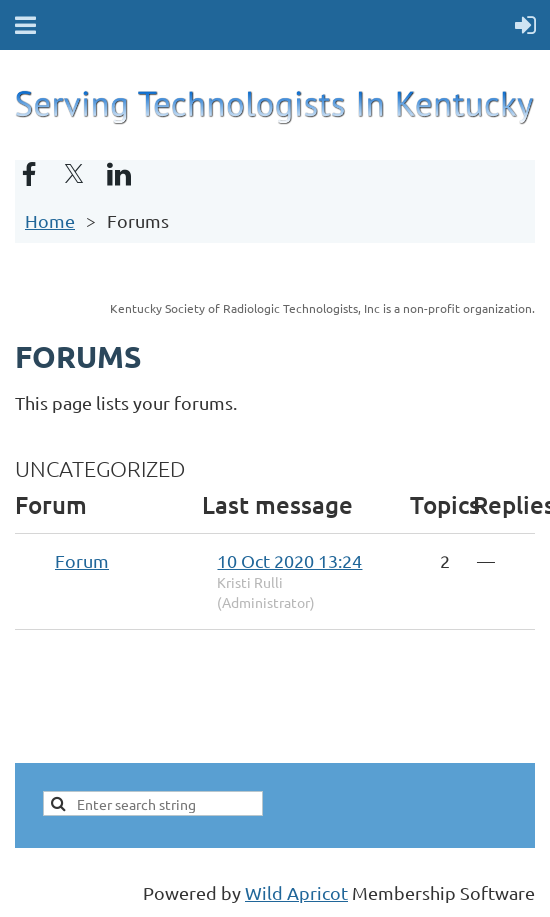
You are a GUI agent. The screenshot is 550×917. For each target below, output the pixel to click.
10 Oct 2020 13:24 (289, 560)
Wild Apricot (296, 892)
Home (50, 220)
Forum (82, 560)
